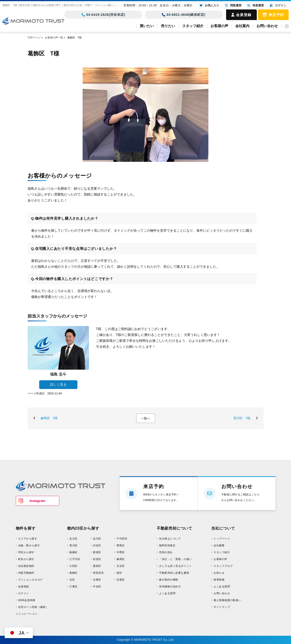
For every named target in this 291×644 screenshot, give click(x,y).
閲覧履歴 (233, 5)
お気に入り (209, 5)
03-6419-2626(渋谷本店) (103, 15)
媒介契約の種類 (169, 580)
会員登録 (241, 15)
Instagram (37, 501)
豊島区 (121, 545)
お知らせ (219, 573)
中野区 (121, 552)
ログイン (24, 593)
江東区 (74, 586)
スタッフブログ (223, 566)
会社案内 (242, 26)
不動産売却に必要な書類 (174, 573)
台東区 (97, 580)
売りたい (168, 26)
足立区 (74, 539)
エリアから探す (28, 539)
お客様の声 (219, 26)
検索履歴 (255, 5)
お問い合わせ (267, 26)
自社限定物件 (26, 566)
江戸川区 (75, 559)
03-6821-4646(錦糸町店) (184, 15)
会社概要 (219, 545)
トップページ (222, 539)
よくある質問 (167, 593)
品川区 (97, 539)
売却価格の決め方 (170, 586)
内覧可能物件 (26, 573)
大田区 (74, 566)
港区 (119, 573)
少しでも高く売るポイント (175, 566)
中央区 (97, 586)
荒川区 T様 (242, 418)
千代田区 (122, 539)
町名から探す (26, 559)
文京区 (121, 566)
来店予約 (273, 15)
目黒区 (121, 580)
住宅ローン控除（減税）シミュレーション (32, 610)
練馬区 (121, 559)
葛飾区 (74, 573)
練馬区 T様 (49, 418)
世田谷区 (98, 573)
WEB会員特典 (27, 600)
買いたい (147, 26)
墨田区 (97, 566)
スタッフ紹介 (193, 26)
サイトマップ (222, 607)
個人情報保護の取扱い (227, 600)
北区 (72, 580)
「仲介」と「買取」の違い (175, 559)
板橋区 (74, 552)
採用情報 (219, 580)
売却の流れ (166, 552)
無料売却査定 (167, 545)
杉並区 (97, 559)
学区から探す (26, 552)
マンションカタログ (30, 580)
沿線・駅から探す (29, 545)
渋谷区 (97, 545)
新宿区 (97, 552)
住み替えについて (170, 539)
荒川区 (74, 545)
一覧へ (145, 418)
